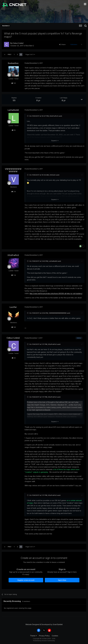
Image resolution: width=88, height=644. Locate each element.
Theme (33, 636)
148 (14, 327)
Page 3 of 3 (30, 54)
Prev (10, 54)
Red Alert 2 (30, 46)
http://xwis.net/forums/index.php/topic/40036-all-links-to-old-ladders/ (56, 294)
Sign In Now (62, 580)
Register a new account (26, 580)
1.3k (14, 275)
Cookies (55, 636)
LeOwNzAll (13, 110)
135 (14, 83)
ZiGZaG (52, 175)
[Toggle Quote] (28, 116)
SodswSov (13, 63)
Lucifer (13, 307)
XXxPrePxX (54, 116)
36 (14, 358)
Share (62, 44)
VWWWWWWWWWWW (13, 170)
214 (14, 192)
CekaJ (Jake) (18, 43)
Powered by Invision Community (44, 641)
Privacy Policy (44, 636)
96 (14, 130)
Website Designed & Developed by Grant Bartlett (44, 624)
